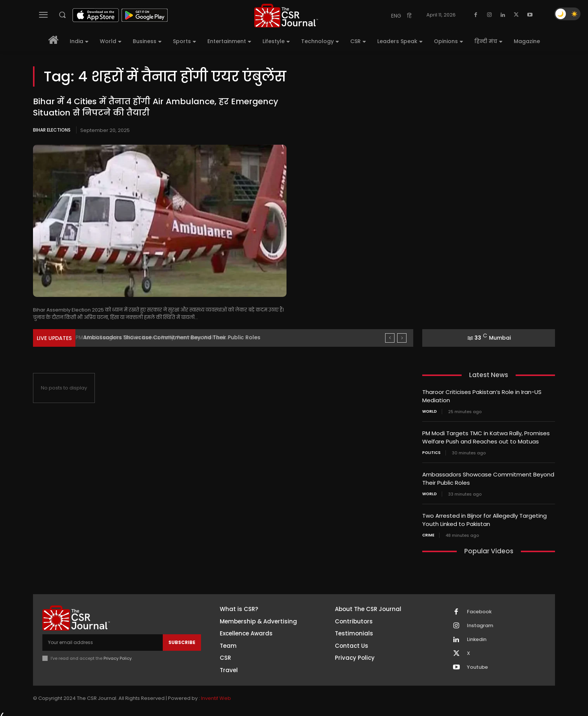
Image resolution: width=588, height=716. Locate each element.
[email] (103, 640)
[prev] (390, 338)
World (430, 411)
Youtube (477, 665)
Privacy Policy (118, 655)
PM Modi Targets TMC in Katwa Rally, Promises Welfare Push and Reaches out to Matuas (486, 436)
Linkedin (477, 637)
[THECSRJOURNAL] (286, 16)
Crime (428, 532)
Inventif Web (216, 695)
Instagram (480, 623)
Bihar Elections (52, 130)
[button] (62, 15)
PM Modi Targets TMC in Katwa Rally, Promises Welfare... (157, 337)
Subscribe (182, 639)
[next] (402, 338)
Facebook (479, 609)
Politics (431, 451)
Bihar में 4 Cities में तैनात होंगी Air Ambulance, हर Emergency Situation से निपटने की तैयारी (156, 107)
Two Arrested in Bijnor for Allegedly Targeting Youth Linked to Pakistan (484, 517)
